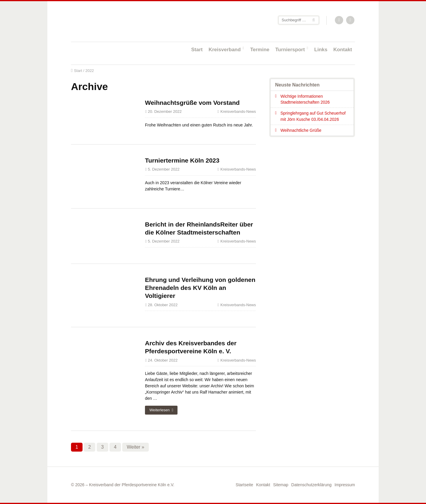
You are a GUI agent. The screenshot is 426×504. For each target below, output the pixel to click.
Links (321, 50)
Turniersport (290, 50)
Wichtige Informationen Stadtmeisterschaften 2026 (305, 99)
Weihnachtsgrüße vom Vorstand (192, 103)
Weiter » (135, 447)
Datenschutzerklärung (312, 485)
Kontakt (343, 50)
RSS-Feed (339, 20)
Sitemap (281, 485)
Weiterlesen (159, 410)
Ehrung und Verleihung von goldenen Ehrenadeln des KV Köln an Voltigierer (200, 288)
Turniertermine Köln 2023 (182, 160)
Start (197, 50)
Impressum (345, 485)
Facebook (351, 20)
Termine (260, 50)
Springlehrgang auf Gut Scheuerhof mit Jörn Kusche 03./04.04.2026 (313, 116)
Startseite (109, 21)
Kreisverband (225, 50)
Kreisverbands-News (238, 111)
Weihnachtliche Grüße (301, 130)
